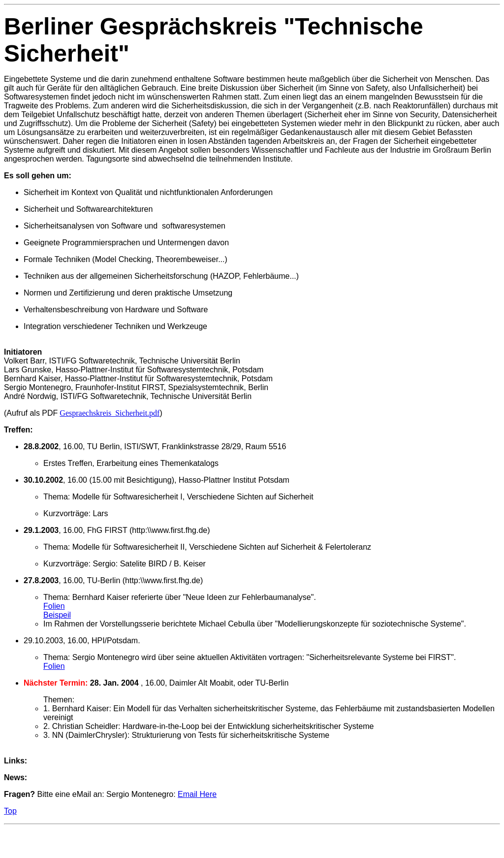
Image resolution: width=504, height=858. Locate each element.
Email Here (197, 794)
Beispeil (57, 615)
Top (10, 811)
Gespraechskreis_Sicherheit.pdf (110, 413)
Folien (54, 606)
